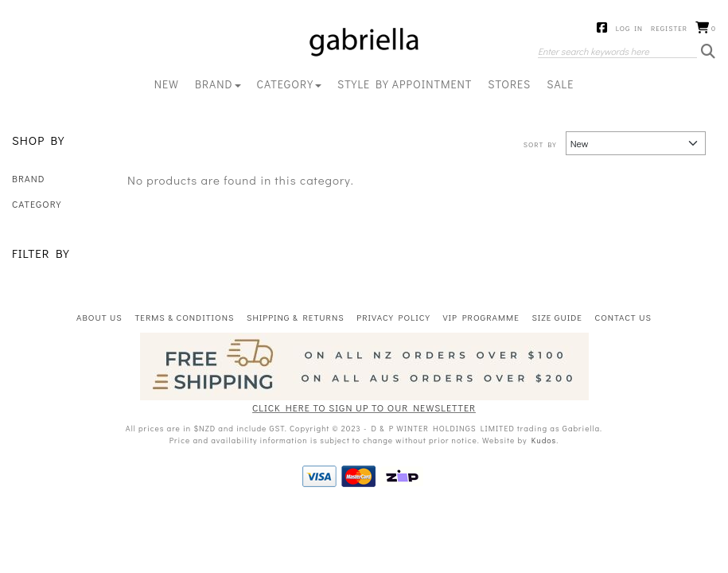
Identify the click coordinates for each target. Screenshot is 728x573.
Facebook (602, 29)
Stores (509, 84)
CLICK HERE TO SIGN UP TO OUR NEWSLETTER (364, 407)
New (167, 84)
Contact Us (623, 317)
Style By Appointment (405, 84)
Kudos (544, 440)
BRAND (218, 84)
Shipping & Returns (296, 317)
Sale (560, 84)
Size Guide (557, 317)
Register (669, 28)
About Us (99, 317)
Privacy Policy (393, 317)
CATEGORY (289, 84)
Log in (629, 28)
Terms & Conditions (184, 317)
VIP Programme (481, 317)
